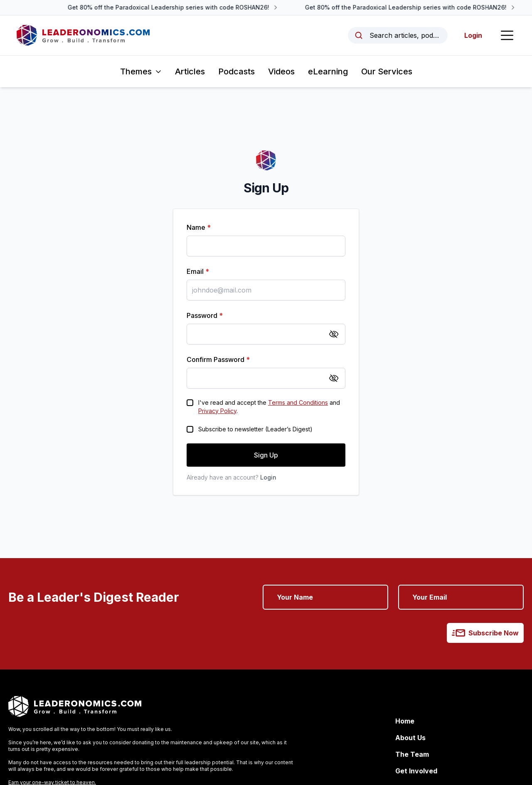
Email (198, 271)
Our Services (387, 71)
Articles (190, 71)
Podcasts (236, 71)
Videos (281, 71)
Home (405, 721)
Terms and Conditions (298, 402)
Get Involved (416, 771)
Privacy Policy (217, 411)
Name (199, 227)
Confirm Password (218, 359)
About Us (410, 738)
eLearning (328, 71)
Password (205, 315)
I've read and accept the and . (269, 407)
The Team (412, 754)
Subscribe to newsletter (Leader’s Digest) (255, 429)
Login (473, 35)
